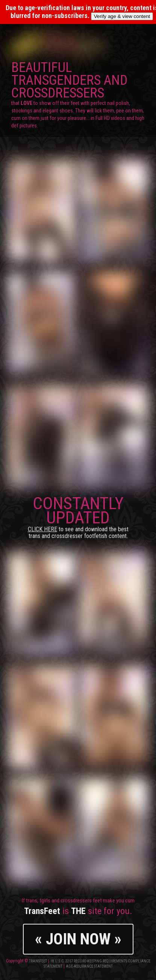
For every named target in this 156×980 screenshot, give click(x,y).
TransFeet (38, 961)
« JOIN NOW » (78, 939)
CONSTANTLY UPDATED (78, 516)
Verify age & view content (122, 16)
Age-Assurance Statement (89, 966)
